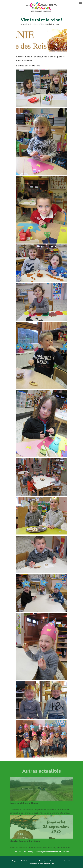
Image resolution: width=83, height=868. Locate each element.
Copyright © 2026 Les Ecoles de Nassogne (30, 861)
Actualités (34, 25)
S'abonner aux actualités (60, 861)
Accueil (24, 25)
